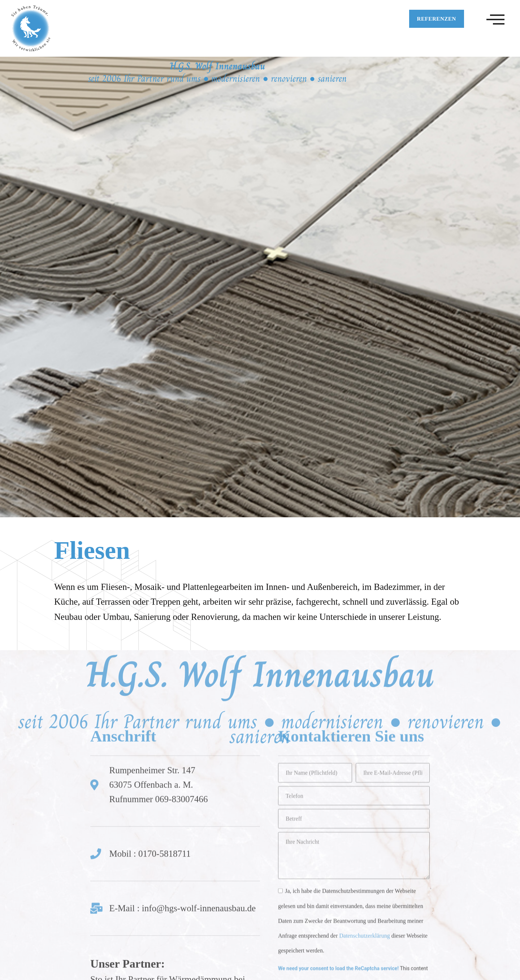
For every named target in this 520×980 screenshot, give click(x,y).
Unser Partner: (127, 838)
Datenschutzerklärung (364, 811)
